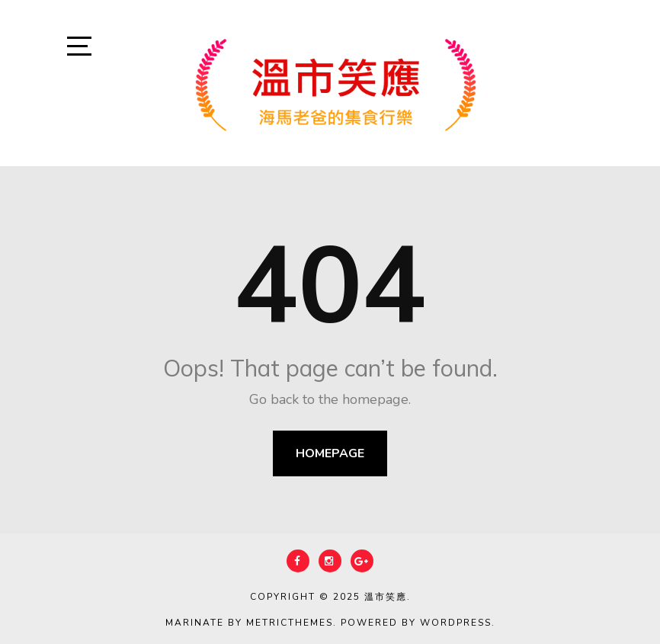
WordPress (456, 623)
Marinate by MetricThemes (249, 623)
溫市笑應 (386, 597)
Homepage (330, 453)
